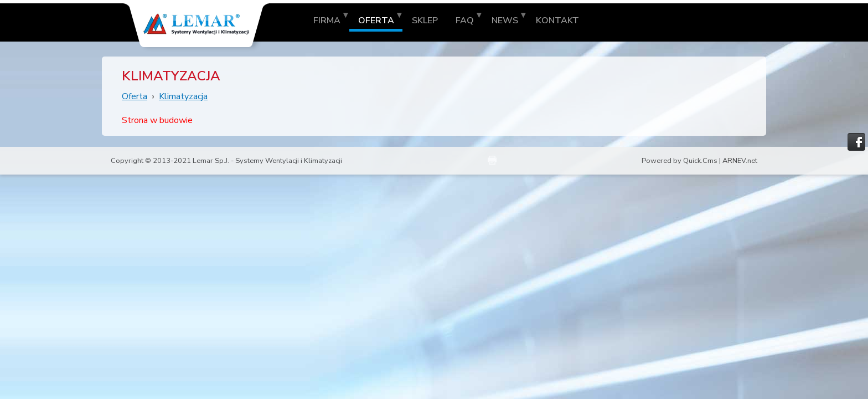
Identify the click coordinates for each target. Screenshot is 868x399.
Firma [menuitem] (327, 21)
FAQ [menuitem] (465, 21)
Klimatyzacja (183, 96)
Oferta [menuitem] (376, 21)
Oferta (135, 96)
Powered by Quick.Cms (680, 161)
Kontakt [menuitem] (557, 21)
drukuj (492, 160)
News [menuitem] (505, 21)
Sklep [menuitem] (425, 21)
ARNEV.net (740, 161)
